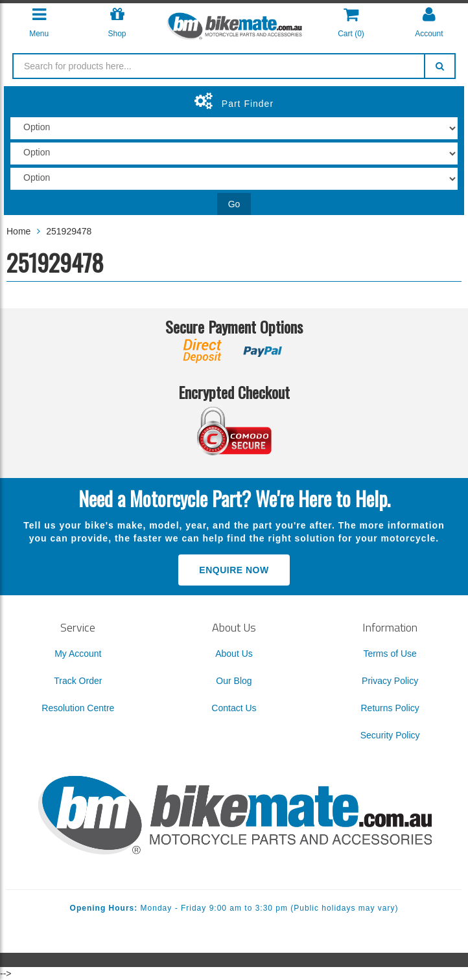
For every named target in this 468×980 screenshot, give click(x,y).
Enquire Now (234, 570)
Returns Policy (390, 708)
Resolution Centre (78, 708)
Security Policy (390, 735)
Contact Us (234, 708)
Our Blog (234, 681)
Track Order (78, 681)
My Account (78, 654)
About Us (234, 654)
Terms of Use (390, 654)
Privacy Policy (390, 681)
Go (234, 204)
